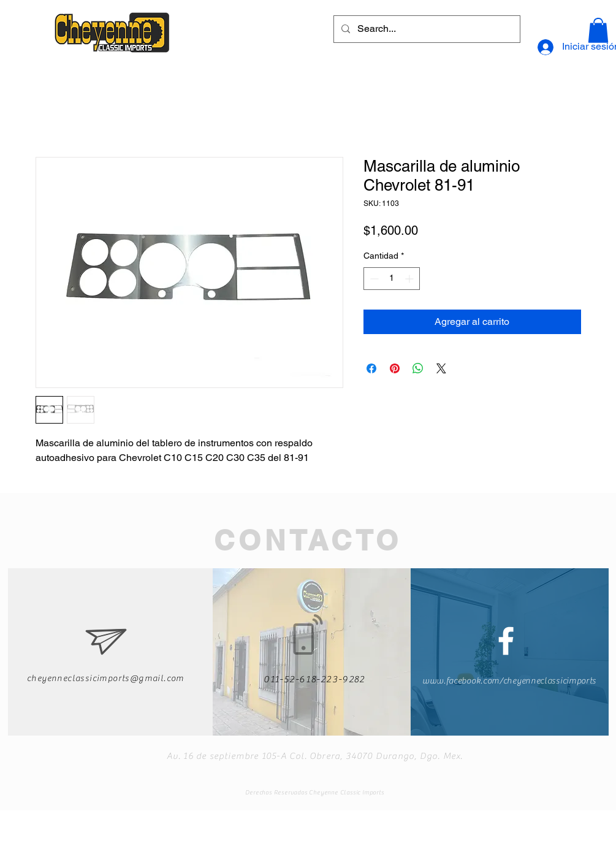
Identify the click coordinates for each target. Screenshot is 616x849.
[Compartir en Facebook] (371, 368)
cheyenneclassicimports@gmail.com (106, 679)
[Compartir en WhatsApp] (418, 368)
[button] (598, 30)
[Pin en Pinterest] (395, 368)
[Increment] (410, 279)
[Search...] (426, 29)
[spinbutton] (392, 279)
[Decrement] (373, 279)
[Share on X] (441, 368)
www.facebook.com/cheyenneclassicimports (509, 681)
